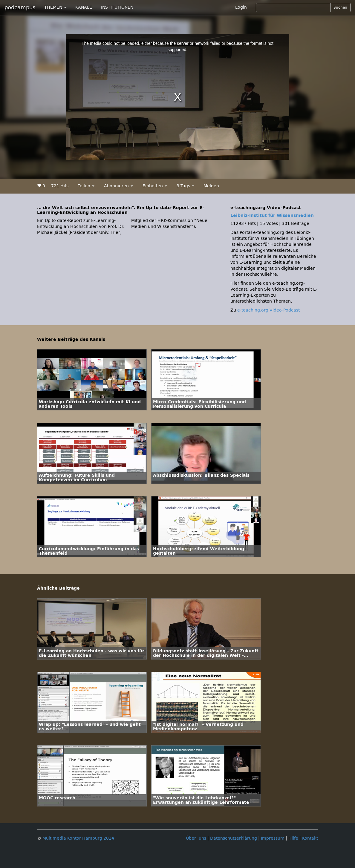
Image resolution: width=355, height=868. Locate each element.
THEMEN (55, 7)
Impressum (273, 838)
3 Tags (185, 186)
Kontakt (310, 838)
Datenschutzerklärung (234, 838)
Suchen (340, 7)
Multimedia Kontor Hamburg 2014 (78, 838)
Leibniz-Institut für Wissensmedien (272, 216)
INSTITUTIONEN (117, 7)
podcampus (20, 7)
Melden (211, 186)
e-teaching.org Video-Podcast (268, 310)
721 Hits (60, 186)
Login (241, 7)
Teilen (86, 186)
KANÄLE (84, 7)
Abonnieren (118, 186)
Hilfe (293, 838)
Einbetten (155, 186)
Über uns (196, 838)
